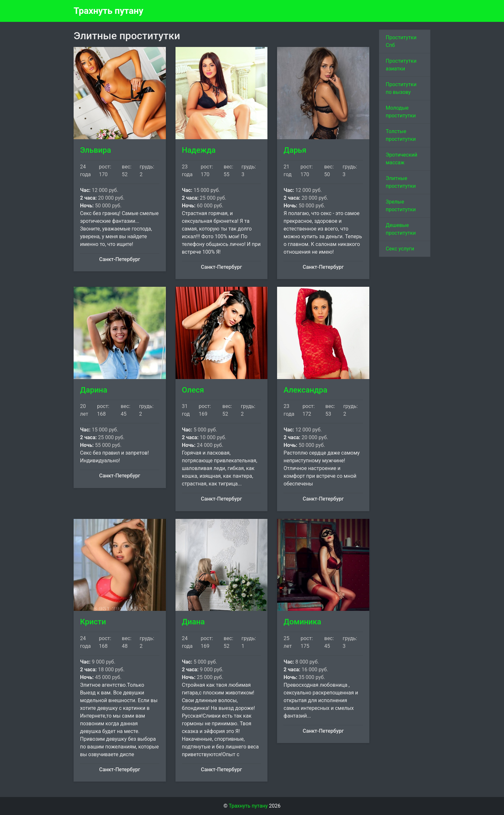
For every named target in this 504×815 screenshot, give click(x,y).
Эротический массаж (401, 159)
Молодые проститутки (401, 112)
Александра (305, 390)
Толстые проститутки (401, 135)
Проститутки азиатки (401, 65)
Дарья (295, 150)
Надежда (199, 150)
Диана (193, 622)
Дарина (94, 390)
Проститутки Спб (401, 41)
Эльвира (95, 150)
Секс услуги (400, 249)
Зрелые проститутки (401, 206)
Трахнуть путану (108, 11)
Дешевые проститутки (401, 229)
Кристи (93, 622)
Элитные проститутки (401, 182)
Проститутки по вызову (401, 88)
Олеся (193, 390)
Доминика (302, 622)
